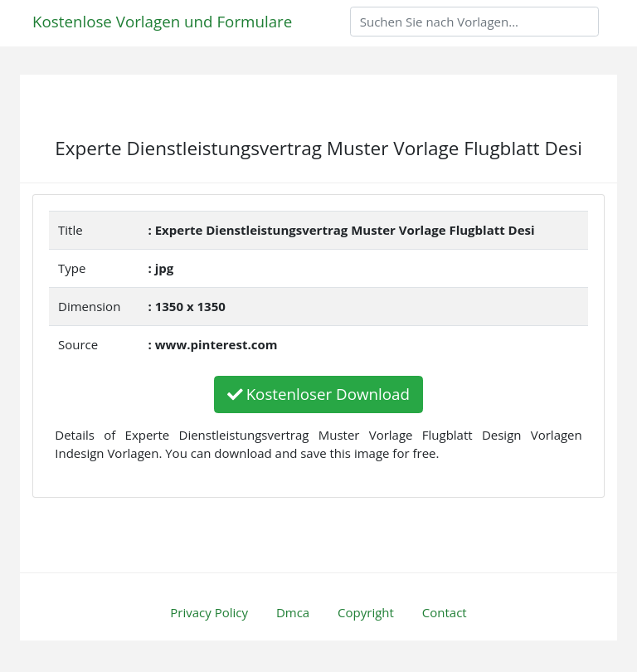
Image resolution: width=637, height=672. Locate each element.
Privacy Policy (209, 612)
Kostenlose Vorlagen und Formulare (162, 21)
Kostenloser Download (318, 394)
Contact (445, 612)
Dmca (293, 612)
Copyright (366, 612)
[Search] (474, 22)
